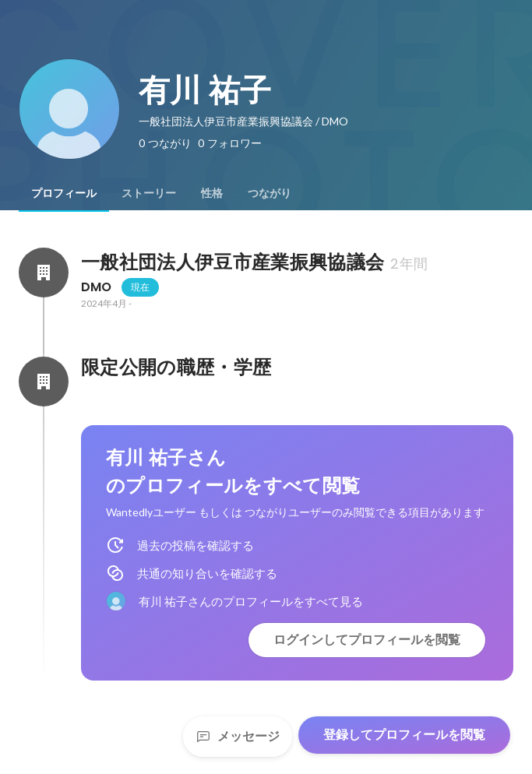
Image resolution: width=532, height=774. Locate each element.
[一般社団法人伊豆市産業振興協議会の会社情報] (44, 273)
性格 (212, 193)
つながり (270, 193)
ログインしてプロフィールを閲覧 (367, 640)
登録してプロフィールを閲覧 (404, 735)
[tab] (64, 193)
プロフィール (64, 193)
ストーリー (149, 193)
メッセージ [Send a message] (238, 736)
